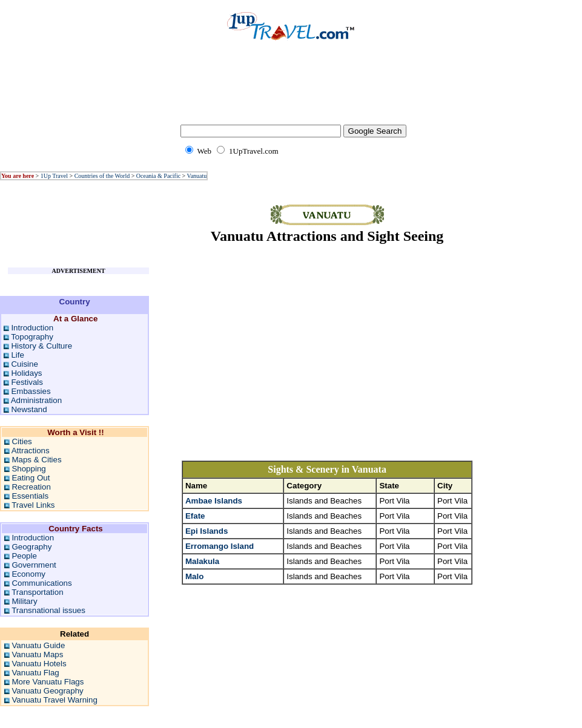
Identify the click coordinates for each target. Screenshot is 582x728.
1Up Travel (54, 176)
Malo (194, 576)
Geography (31, 547)
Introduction (32, 328)
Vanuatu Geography (47, 691)
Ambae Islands (214, 501)
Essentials (30, 496)
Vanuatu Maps (37, 654)
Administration (36, 400)
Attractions (31, 451)
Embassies (31, 391)
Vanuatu (197, 176)
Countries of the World (102, 176)
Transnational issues (48, 610)
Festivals (27, 382)
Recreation (31, 487)
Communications (41, 583)
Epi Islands (207, 531)
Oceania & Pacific (158, 176)
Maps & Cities (36, 460)
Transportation (37, 592)
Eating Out (31, 478)
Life (18, 355)
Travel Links (33, 505)
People (24, 556)
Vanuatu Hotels (39, 664)
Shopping (28, 469)
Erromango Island (220, 546)
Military (24, 601)
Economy (28, 574)
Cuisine (24, 364)
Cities (21, 441)
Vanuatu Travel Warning (55, 700)
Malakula (202, 561)
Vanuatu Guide (38, 645)
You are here (18, 176)
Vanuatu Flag (35, 673)
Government (34, 565)
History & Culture (41, 346)
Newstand (29, 409)
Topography (32, 337)
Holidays (26, 373)
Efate (195, 516)
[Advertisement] (291, 91)
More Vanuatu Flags (48, 682)
